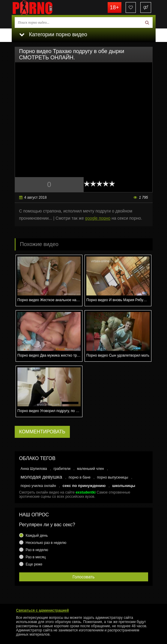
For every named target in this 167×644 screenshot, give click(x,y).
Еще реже (34, 564)
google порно (98, 218)
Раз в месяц (36, 557)
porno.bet (42, 7)
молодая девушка (42, 477)
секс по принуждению (84, 486)
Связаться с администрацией (43, 610)
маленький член (91, 469)
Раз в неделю (37, 550)
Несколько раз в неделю (46, 543)
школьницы (124, 486)
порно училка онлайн (38, 486)
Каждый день (37, 536)
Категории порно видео (53, 34)
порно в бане (80, 477)
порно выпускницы (113, 477)
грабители (62, 469)
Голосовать (84, 577)
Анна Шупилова (34, 469)
